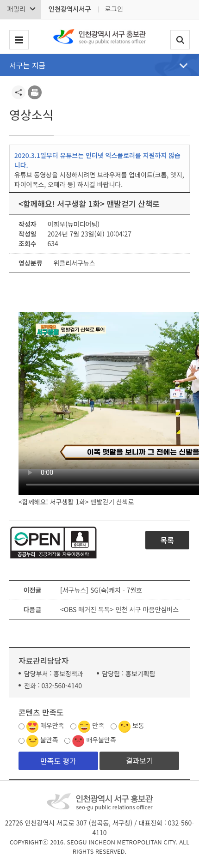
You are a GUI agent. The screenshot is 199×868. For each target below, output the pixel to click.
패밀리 (16, 9)
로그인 (114, 9)
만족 (98, 725)
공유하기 (19, 92)
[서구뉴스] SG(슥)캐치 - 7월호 (101, 590)
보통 (138, 725)
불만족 (49, 740)
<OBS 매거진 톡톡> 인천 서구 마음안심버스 (119, 609)
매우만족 (52, 725)
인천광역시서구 (69, 9)
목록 (167, 540)
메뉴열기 (183, 66)
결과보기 (140, 760)
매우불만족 (101, 740)
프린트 (35, 92)
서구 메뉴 (19, 40)
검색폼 (180, 40)
